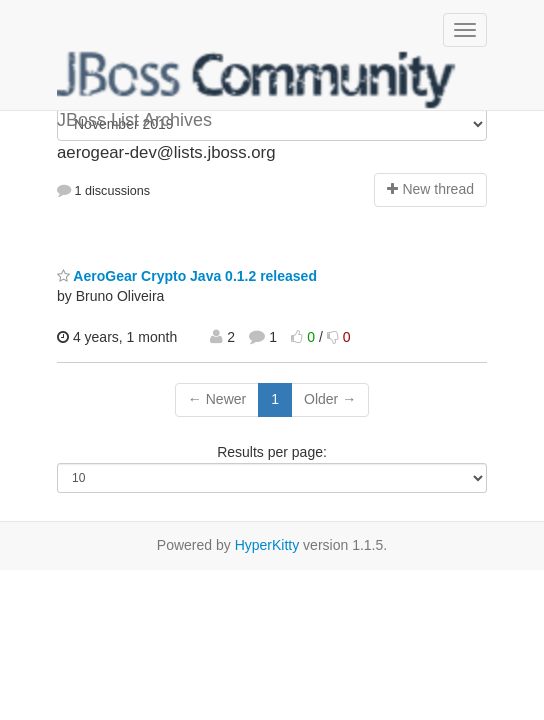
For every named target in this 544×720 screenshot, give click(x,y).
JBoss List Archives (257, 80)
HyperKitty (267, 545)
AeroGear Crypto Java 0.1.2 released (187, 276)
